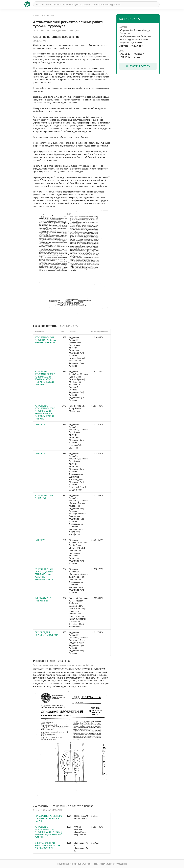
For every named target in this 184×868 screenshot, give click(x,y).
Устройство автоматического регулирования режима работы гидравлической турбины (45, 378)
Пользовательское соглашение (110, 864)
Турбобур (40, 424)
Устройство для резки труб (44, 497)
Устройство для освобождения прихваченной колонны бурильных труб (44, 574)
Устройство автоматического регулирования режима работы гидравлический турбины (45, 412)
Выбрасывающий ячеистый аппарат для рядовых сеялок (47, 846)
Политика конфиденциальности (74, 864)
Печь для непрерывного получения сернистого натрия (48, 818)
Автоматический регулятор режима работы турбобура (45, 340)
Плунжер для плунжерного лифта (46, 634)
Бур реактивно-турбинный (43, 599)
